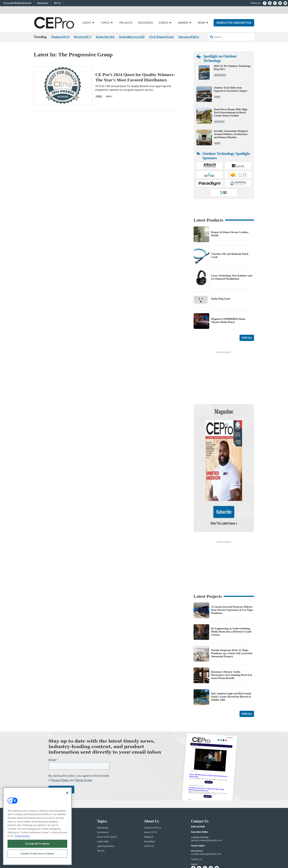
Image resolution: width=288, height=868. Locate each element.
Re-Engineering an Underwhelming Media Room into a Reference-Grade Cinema (231, 596)
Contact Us (196, 824)
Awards (183, 23)
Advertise (43, 3)
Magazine (149, 802)
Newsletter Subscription (234, 23)
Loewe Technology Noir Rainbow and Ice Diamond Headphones (232, 277)
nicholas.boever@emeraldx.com (206, 819)
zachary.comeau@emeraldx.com (207, 805)
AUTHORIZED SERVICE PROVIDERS (130, 854)
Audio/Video (103, 806)
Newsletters (150, 806)
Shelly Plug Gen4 (220, 299)
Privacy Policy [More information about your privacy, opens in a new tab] (22, 836)
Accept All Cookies (37, 844)
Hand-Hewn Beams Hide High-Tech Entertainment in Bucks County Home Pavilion (231, 113)
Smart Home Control (107, 802)
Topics (105, 23)
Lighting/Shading (106, 811)
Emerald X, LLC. (227, 848)
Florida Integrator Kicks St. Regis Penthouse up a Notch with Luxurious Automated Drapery (232, 618)
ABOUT (95, 854)
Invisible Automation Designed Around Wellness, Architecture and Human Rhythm (231, 134)
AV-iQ (57, 3)
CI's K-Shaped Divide (161, 37)
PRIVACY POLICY (244, 854)
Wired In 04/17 (83, 37)
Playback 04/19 (60, 37)
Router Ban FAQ (105, 37)
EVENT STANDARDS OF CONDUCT (167, 854)
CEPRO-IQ (149, 811)
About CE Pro (150, 797)
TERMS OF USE (226, 854)
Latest (87, 23)
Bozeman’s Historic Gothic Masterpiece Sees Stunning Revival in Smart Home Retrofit (232, 640)
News (99, 97)
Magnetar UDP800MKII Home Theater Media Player (228, 321)
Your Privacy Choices (198, 854)
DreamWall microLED (132, 37)
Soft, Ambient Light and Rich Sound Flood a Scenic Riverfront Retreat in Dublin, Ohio (231, 661)
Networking (102, 792)
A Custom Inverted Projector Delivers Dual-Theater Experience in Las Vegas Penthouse (232, 575)
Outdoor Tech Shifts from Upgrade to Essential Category (231, 89)
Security (101, 815)
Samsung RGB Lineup (191, 37)
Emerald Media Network (18, 3)
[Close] (67, 793)
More (202, 23)
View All (247, 338)
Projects (126, 23)
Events (164, 23)
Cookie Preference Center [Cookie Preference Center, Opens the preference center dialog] (37, 854)
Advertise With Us (153, 792)
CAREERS (106, 854)
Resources (146, 23)
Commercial (103, 797)
